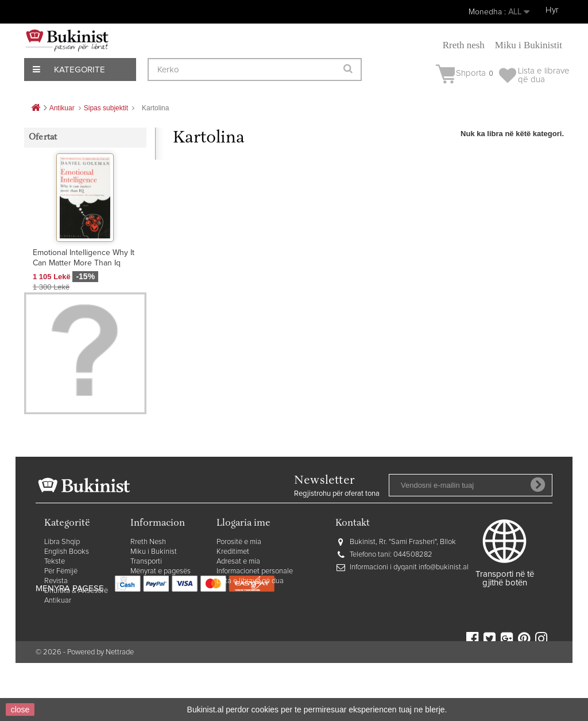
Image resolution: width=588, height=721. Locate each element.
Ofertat (43, 138)
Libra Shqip (62, 585)
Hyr (552, 10)
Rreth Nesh (148, 585)
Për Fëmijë (61, 614)
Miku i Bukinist (154, 594)
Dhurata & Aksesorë (76, 633)
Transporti (146, 604)
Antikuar (58, 643)
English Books (67, 594)
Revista (56, 624)
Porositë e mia (239, 585)
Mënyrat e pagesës (160, 614)
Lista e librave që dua (250, 624)
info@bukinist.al (444, 610)
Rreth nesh (464, 45)
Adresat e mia (238, 604)
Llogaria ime (243, 566)
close (20, 710)
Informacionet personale (255, 614)
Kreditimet (233, 594)
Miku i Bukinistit (529, 45)
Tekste (55, 604)
